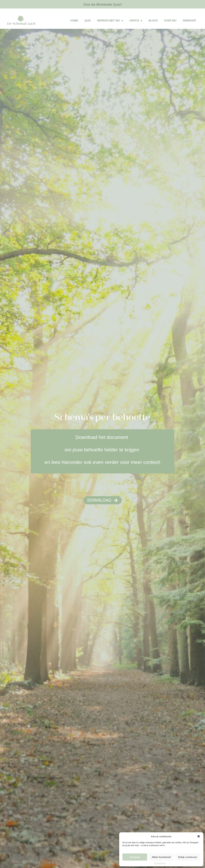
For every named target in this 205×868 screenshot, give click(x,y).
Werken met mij (110, 21)
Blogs (153, 21)
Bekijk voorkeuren (188, 857)
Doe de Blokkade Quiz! (102, 4)
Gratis (136, 21)
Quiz (88, 21)
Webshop (190, 21)
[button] (199, 836)
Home (74, 21)
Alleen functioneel (161, 857)
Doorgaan (135, 857)
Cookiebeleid (160, 863)
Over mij (170, 21)
